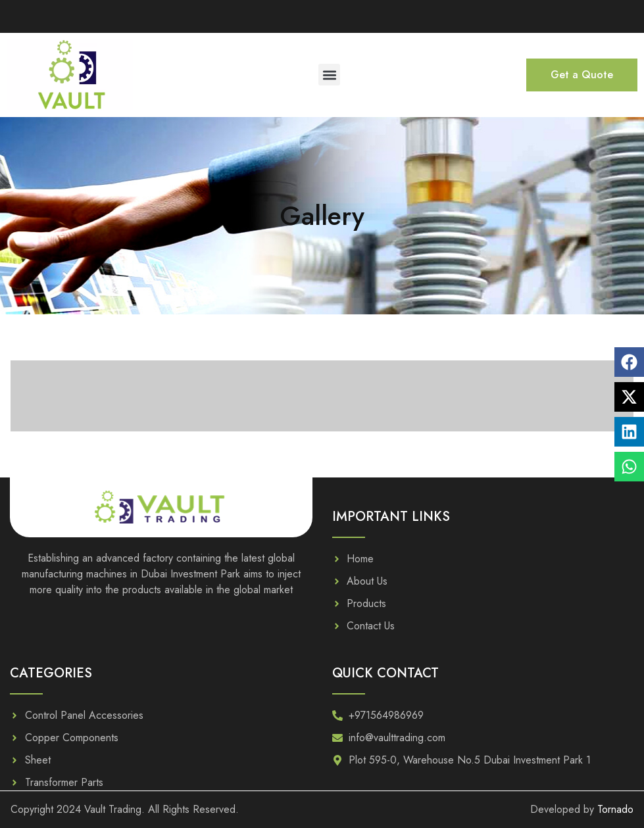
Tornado (615, 809)
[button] (329, 75)
